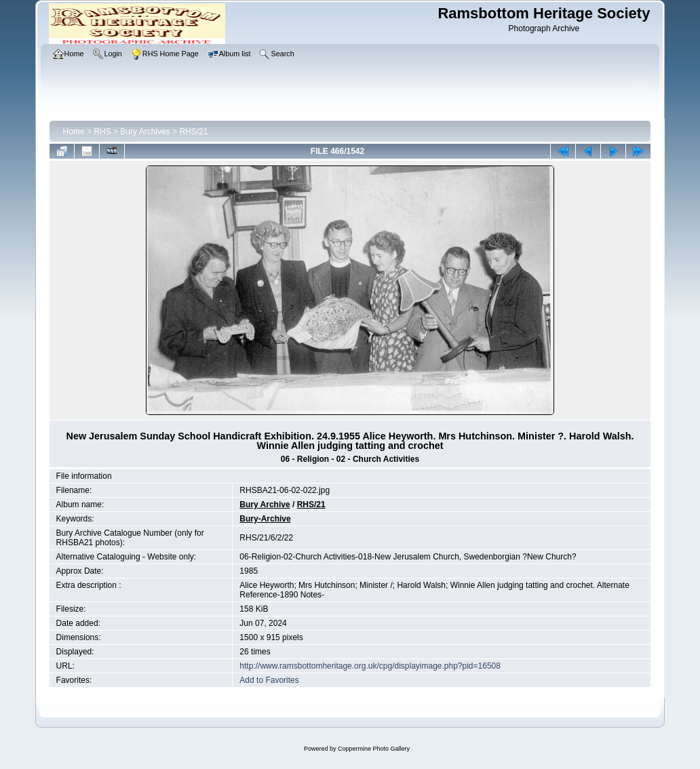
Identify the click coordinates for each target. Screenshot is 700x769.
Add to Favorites (269, 680)
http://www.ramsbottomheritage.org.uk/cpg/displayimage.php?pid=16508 (370, 666)
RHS (102, 132)
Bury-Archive (265, 519)
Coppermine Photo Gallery (374, 749)
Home (74, 132)
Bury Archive (265, 505)
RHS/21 (193, 132)
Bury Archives (145, 132)
